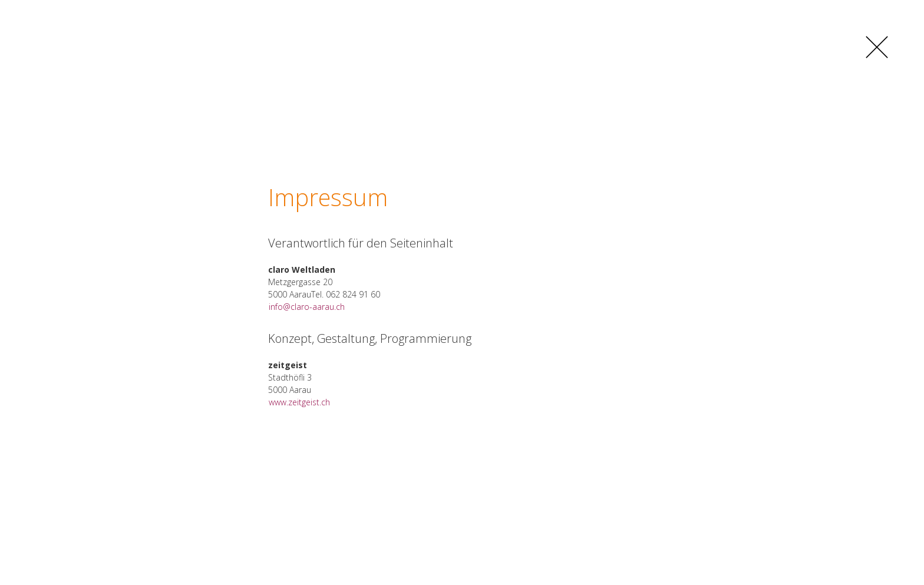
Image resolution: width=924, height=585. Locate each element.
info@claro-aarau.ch (307, 307)
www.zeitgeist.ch (299, 402)
